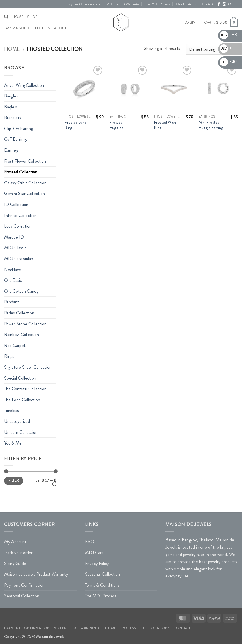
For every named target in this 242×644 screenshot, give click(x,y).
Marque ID (14, 237)
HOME (18, 17)
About (60, 28)
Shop (34, 17)
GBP (228, 62)
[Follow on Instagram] (224, 4)
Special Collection (20, 378)
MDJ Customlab (19, 259)
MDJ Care (94, 553)
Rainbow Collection (22, 335)
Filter (14, 481)
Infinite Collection (20, 215)
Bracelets (13, 118)
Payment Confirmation (84, 4)
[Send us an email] (230, 4)
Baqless (11, 107)
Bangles (11, 96)
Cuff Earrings (16, 139)
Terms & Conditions (102, 585)
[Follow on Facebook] (219, 4)
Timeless (11, 410)
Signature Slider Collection (28, 367)
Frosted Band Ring (76, 125)
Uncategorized (17, 421)
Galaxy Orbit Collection (25, 183)
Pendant (12, 302)
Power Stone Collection (25, 324)
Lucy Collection (18, 226)
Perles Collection (19, 313)
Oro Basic (13, 280)
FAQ (90, 542)
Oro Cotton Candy (21, 291)
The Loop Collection (22, 400)
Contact (208, 4)
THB (228, 35)
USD (229, 48)
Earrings (11, 150)
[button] (190, 22)
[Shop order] (212, 49)
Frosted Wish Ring (165, 125)
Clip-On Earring (19, 129)
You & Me (13, 443)
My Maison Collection (28, 28)
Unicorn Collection (21, 432)
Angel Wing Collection (24, 85)
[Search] (6, 17)
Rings (9, 356)
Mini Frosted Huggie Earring (211, 125)
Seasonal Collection (22, 596)
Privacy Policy (97, 563)
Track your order (18, 553)
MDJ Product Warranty (123, 4)
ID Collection (16, 204)
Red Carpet (15, 345)
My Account (15, 542)
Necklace (13, 270)
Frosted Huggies (116, 125)
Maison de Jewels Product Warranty (36, 574)
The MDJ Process (157, 4)
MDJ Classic (15, 248)
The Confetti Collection (25, 389)
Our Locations (186, 4)
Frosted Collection (21, 172)
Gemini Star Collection (25, 193)
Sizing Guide (15, 563)
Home (12, 49)
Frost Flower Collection (25, 161)
